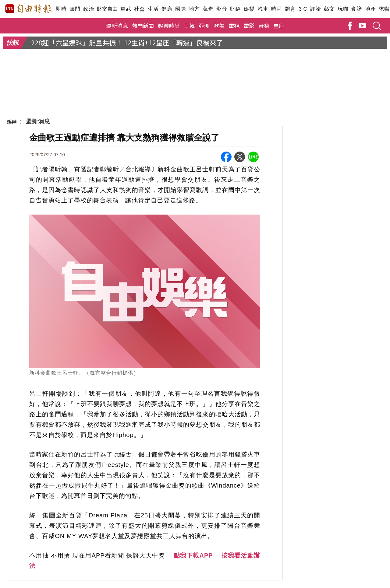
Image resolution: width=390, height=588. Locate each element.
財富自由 (107, 9)
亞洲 (204, 26)
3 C (303, 9)
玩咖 (343, 9)
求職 (384, 9)
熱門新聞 (143, 26)
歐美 (219, 26)
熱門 (75, 9)
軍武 (126, 9)
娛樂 (249, 9)
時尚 (277, 9)
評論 (316, 9)
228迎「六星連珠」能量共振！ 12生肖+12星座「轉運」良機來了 (127, 42)
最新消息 (117, 26)
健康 (167, 9)
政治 (89, 9)
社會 (139, 9)
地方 (194, 9)
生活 (153, 9)
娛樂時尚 (169, 26)
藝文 (329, 9)
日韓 (189, 26)
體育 (290, 9)
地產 (370, 9)
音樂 (264, 26)
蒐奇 (208, 9)
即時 (61, 9)
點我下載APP (193, 555)
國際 (181, 9)
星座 (279, 26)
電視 (234, 26)
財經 (235, 9)
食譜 (357, 9)
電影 (249, 26)
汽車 (263, 9)
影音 (222, 9)
